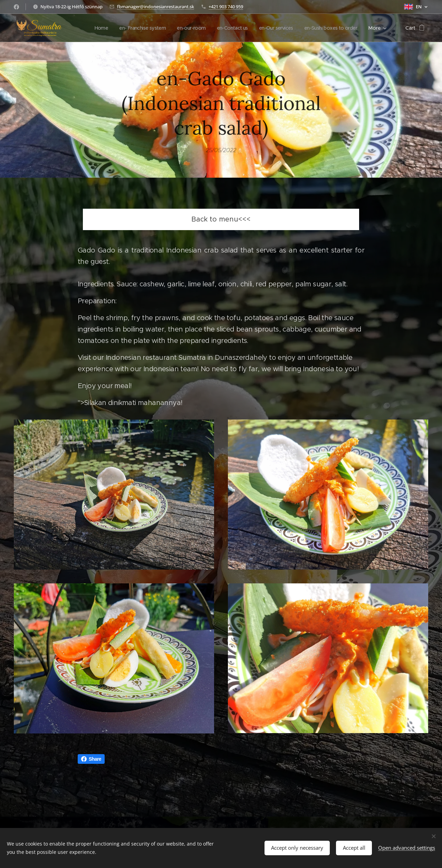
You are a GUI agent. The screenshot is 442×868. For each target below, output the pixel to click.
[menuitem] (155, 28)
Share (91, 759)
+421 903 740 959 (226, 7)
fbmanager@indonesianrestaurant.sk (156, 7)
